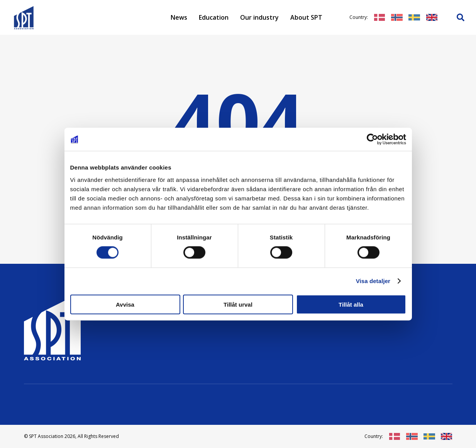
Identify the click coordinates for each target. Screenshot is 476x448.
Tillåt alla (351, 304)
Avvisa (125, 304)
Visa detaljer (373, 281)
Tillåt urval (238, 304)
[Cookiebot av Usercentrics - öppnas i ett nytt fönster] (372, 139)
